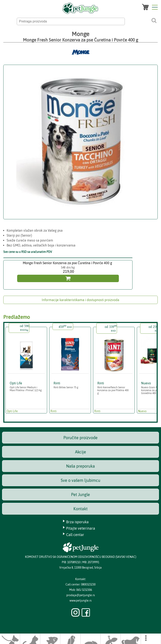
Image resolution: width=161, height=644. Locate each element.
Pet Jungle (80, 494)
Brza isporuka (77, 522)
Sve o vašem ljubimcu (80, 480)
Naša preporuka (80, 466)
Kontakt (80, 509)
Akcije (80, 452)
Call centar (75, 535)
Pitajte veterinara (81, 528)
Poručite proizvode (80, 438)
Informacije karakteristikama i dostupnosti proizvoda (80, 300)
